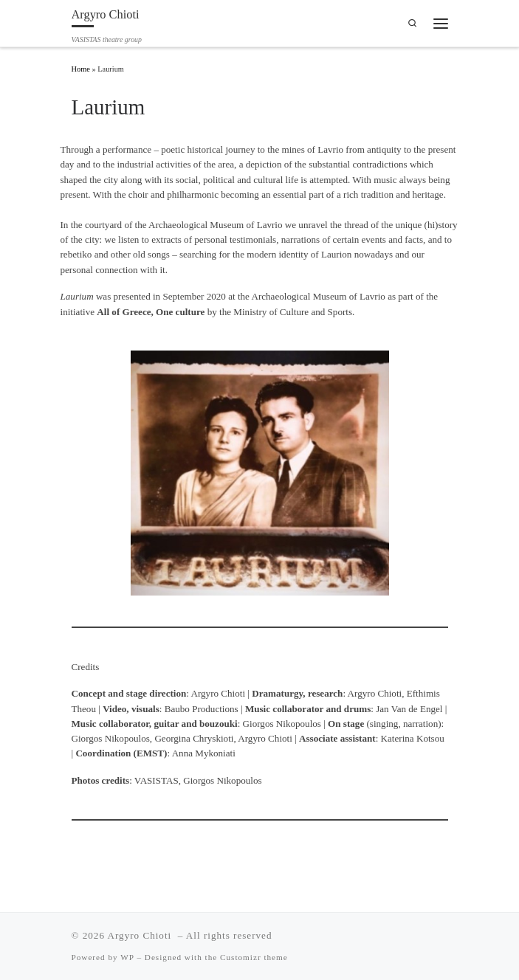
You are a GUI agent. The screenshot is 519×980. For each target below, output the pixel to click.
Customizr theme (254, 957)
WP (127, 957)
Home (81, 69)
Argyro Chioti (141, 935)
